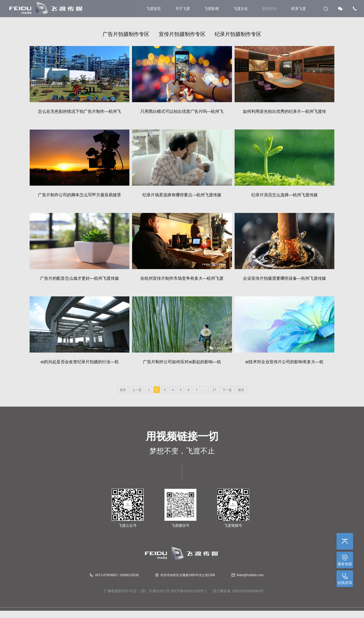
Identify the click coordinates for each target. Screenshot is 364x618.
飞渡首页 (154, 9)
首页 (123, 390)
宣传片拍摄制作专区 (182, 34)
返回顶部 (345, 541)
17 (214, 390)
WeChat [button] (340, 9)
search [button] (326, 9)
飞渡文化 (241, 9)
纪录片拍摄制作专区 (238, 34)
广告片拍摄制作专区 (126, 34)
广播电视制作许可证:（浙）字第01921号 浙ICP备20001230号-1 (155, 591)
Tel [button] (355, 8)
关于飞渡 (183, 9)
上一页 (137, 390)
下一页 (227, 390)
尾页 (241, 390)
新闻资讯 (269, 9)
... (205, 390)
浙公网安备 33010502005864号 (238, 591)
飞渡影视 (211, 9)
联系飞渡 (299, 9)
